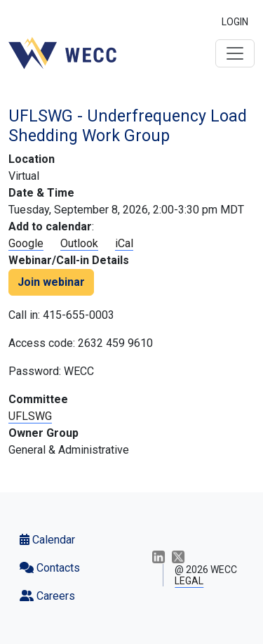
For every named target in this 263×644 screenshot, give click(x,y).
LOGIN (235, 22)
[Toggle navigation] (235, 53)
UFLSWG (30, 416)
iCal (124, 243)
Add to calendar (50, 226)
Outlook (79, 243)
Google (26, 243)
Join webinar (51, 282)
